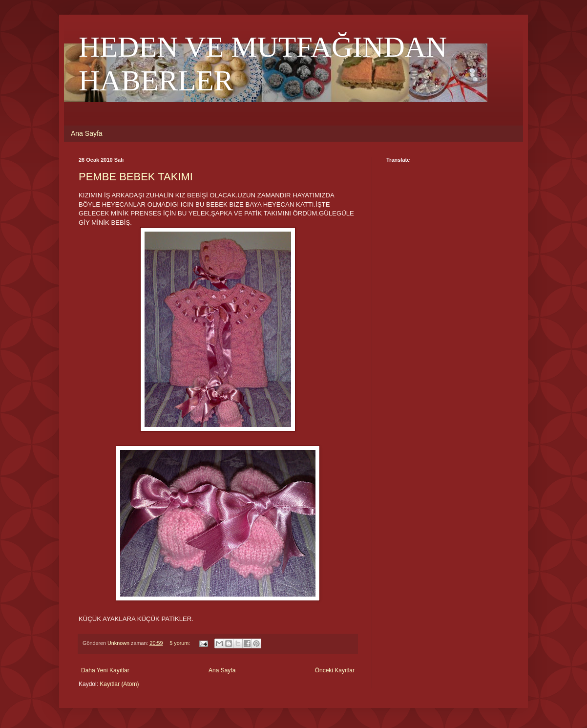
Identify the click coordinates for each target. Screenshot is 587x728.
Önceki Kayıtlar (335, 670)
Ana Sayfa (87, 133)
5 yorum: (180, 643)
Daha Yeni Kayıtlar (105, 670)
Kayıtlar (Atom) (119, 684)
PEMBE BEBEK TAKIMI (136, 177)
